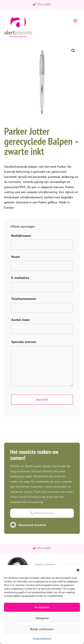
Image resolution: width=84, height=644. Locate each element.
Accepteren (42, 607)
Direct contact (42, 513)
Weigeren (42, 618)
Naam (16, 257)
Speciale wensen (24, 342)
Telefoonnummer (24, 299)
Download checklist (28, 525)
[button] (78, 570)
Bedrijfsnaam (21, 236)
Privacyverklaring (42, 638)
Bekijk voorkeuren (42, 629)
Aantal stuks (21, 320)
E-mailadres (20, 278)
